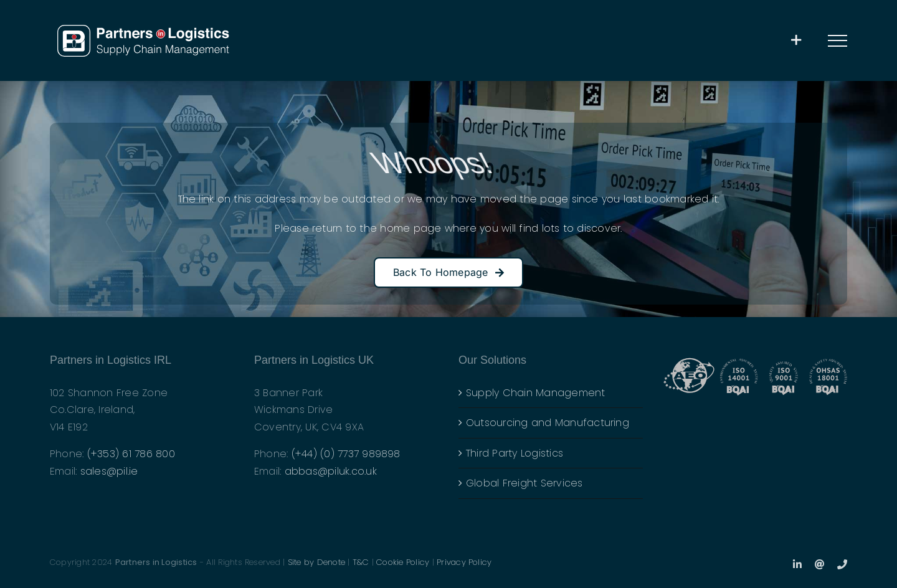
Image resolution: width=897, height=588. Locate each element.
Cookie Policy (403, 562)
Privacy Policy (464, 562)
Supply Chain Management (536, 393)
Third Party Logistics (515, 453)
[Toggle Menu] (838, 41)
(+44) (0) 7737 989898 (346, 454)
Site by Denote (316, 562)
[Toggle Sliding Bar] (796, 40)
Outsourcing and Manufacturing (548, 423)
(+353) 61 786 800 (131, 454)
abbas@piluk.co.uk (331, 471)
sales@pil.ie (109, 471)
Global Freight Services (524, 483)
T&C (361, 562)
